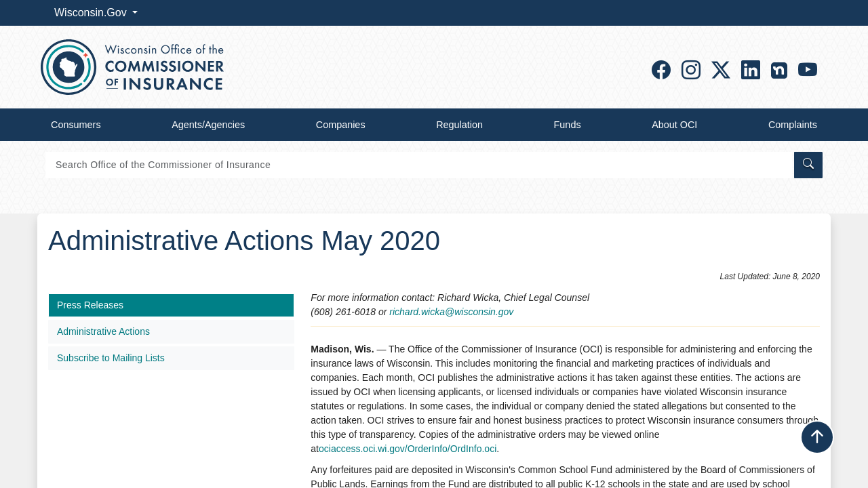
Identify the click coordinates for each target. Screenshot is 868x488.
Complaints (793, 125)
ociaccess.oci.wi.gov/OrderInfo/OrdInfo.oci (408, 449)
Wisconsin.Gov (92, 13)
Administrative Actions (103, 331)
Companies (341, 125)
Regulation (459, 125)
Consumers (76, 125)
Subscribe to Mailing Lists (111, 358)
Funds (568, 125)
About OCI (674, 125)
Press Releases (90, 305)
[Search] (419, 165)
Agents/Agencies (208, 125)
